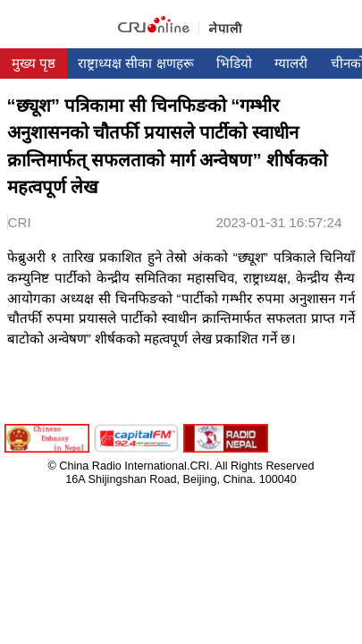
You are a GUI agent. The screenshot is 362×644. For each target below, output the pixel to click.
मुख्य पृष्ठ (34, 63)
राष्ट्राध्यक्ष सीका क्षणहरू (135, 63)
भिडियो (234, 63)
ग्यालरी (291, 63)
